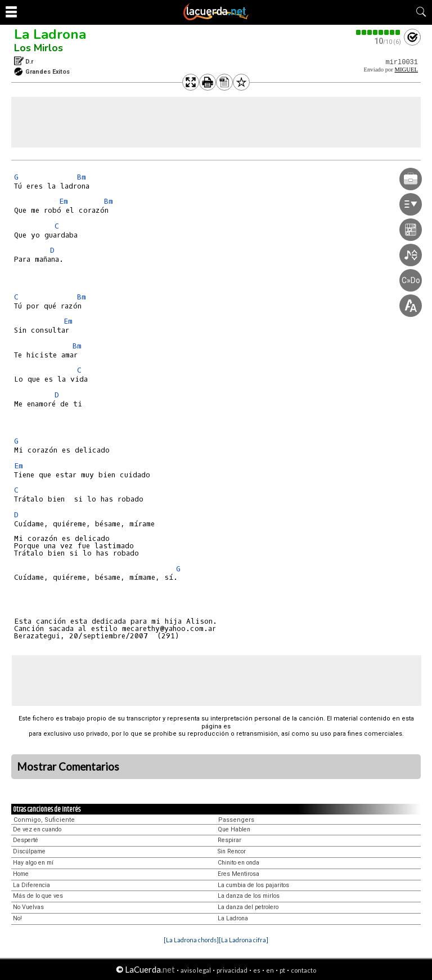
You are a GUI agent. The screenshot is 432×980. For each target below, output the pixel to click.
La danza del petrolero (248, 907)
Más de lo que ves (38, 896)
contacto (303, 970)
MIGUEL (406, 70)
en (270, 970)
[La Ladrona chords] (191, 940)
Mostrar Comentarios (68, 767)
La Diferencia (31, 885)
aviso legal (196, 970)
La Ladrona (50, 34)
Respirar (229, 840)
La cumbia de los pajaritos (253, 885)
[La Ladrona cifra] (244, 940)
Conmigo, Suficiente (44, 820)
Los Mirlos (39, 48)
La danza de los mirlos (249, 896)
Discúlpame (29, 851)
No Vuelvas (28, 907)
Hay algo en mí (33, 863)
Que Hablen (234, 829)
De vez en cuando (37, 829)
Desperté (26, 840)
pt (282, 970)
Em (64, 201)
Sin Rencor (232, 851)
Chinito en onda (238, 863)
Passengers (236, 820)
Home (21, 874)
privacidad (232, 970)
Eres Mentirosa (238, 874)
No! (17, 918)
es (257, 970)
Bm (82, 177)
